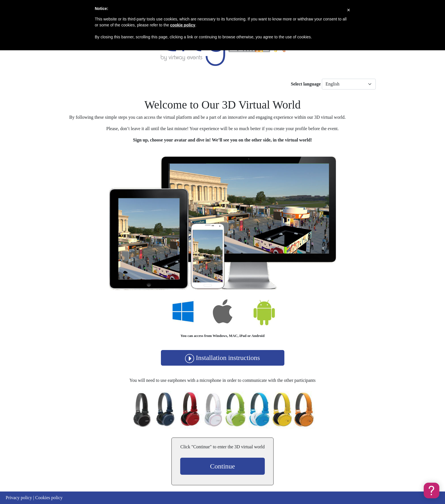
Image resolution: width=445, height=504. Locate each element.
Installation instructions (222, 358)
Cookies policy (49, 498)
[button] (432, 491)
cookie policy (183, 25)
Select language (306, 84)
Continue (222, 466)
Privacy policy (19, 498)
